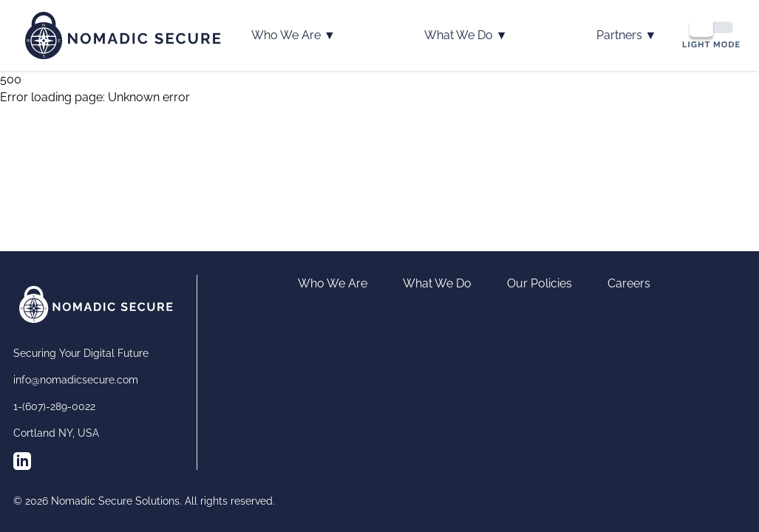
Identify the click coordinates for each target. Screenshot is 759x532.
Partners (627, 35)
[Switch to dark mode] (711, 33)
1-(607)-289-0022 (54, 406)
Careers (629, 283)
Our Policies (540, 283)
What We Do (466, 35)
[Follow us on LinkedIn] (22, 461)
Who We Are (293, 35)
